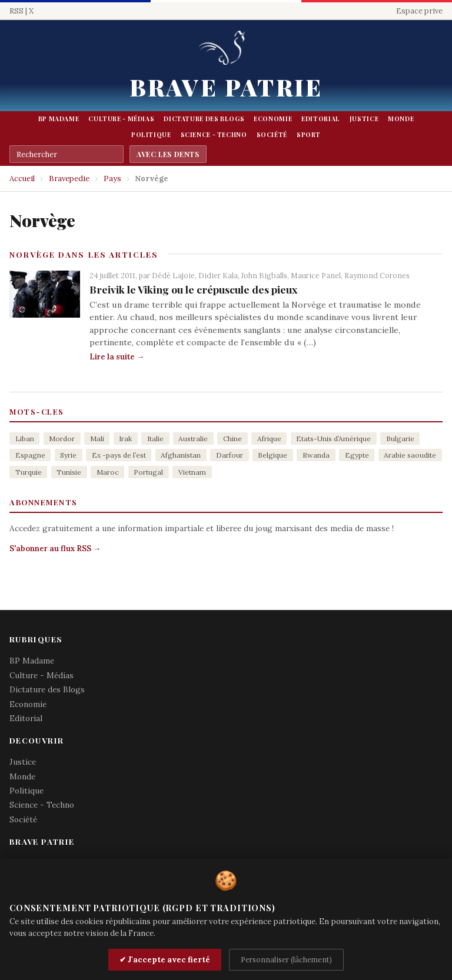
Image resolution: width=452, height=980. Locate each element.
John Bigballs (264, 275)
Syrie (68, 455)
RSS (16, 11)
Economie (273, 119)
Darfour (230, 455)
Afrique (269, 439)
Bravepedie (69, 179)
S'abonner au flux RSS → (55, 549)
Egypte (357, 455)
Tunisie (69, 472)
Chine (232, 439)
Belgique (272, 455)
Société (272, 135)
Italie (155, 439)
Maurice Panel (316, 275)
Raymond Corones (377, 275)
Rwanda (316, 455)
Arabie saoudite (410, 455)
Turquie (29, 472)
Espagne (30, 455)
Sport (309, 135)
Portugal (148, 472)
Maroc (108, 472)
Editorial (321, 119)
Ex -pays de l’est (119, 455)
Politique (151, 135)
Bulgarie (400, 439)
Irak (125, 439)
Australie (193, 439)
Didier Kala (218, 275)
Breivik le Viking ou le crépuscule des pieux (193, 289)
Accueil (22, 179)
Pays (112, 179)
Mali (97, 439)
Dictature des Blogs (204, 119)
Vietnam (192, 472)
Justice (364, 119)
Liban (25, 439)
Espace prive (419, 11)
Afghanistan (181, 455)
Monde (401, 119)
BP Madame (59, 119)
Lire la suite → (117, 357)
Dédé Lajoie (173, 275)
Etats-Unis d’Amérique (333, 439)
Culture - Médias (121, 119)
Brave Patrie (226, 87)
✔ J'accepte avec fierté (165, 960)
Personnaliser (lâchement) (286, 959)
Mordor (62, 439)
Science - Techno (214, 135)
